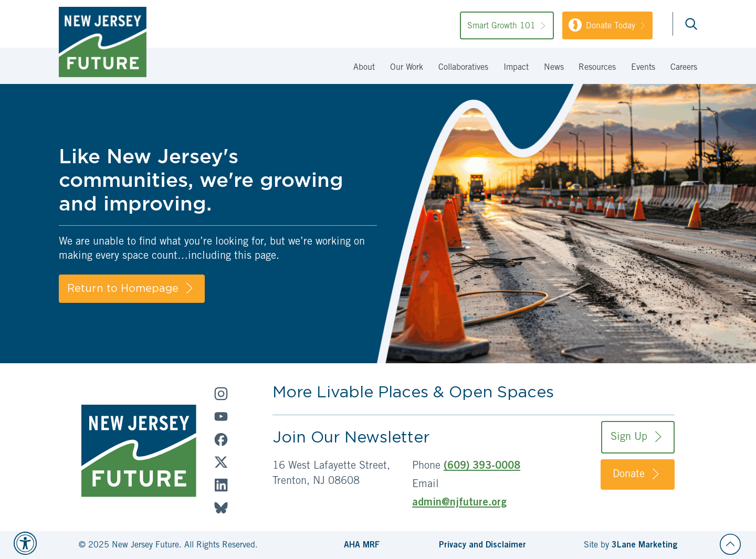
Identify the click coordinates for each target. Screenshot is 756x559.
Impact (516, 68)
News (554, 68)
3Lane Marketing (644, 545)
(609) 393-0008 (482, 467)
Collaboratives (463, 68)
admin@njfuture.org (459, 503)
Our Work (407, 68)
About (364, 68)
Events (643, 68)
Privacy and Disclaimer (482, 545)
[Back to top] (730, 544)
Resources (597, 68)
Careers (684, 68)
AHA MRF (362, 545)
